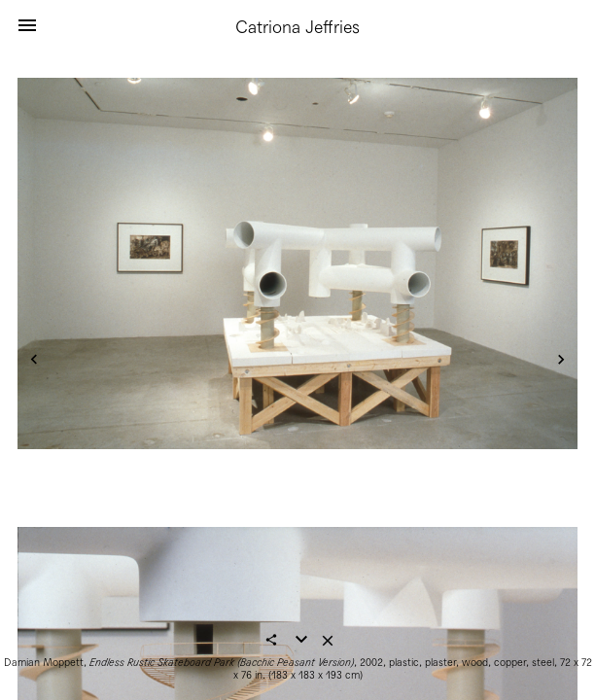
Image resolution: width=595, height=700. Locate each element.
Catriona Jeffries (297, 27)
